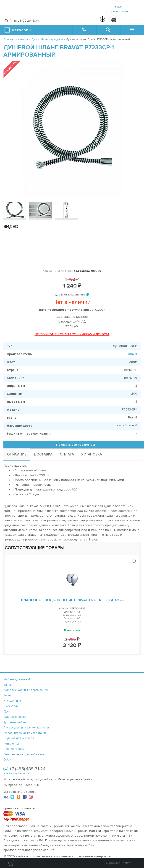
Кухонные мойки (15, 722)
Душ (7, 711)
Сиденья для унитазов (19, 738)
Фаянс (8, 695)
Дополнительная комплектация (25, 733)
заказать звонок (16, 773)
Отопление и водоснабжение (24, 754)
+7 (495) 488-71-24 (27, 769)
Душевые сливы (15, 717)
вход (118, 7)
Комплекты (11, 744)
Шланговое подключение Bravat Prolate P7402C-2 (72, 600)
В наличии (72, 630)
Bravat (133, 354)
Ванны (8, 685)
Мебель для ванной (17, 679)
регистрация (120, 11)
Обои (7, 760)
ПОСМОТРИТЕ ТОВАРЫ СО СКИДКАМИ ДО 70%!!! (72, 334)
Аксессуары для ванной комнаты (26, 728)
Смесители (11, 706)
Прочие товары (14, 749)
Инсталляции (12, 701)
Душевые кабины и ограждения (26, 690)
